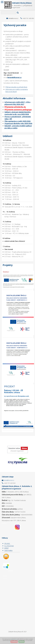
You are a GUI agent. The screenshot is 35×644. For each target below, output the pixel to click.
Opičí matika (8, 550)
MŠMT (6, 548)
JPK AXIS (7, 543)
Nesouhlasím (14, 642)
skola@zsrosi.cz (13, 18)
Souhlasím (21, 642)
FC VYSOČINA (9, 546)
